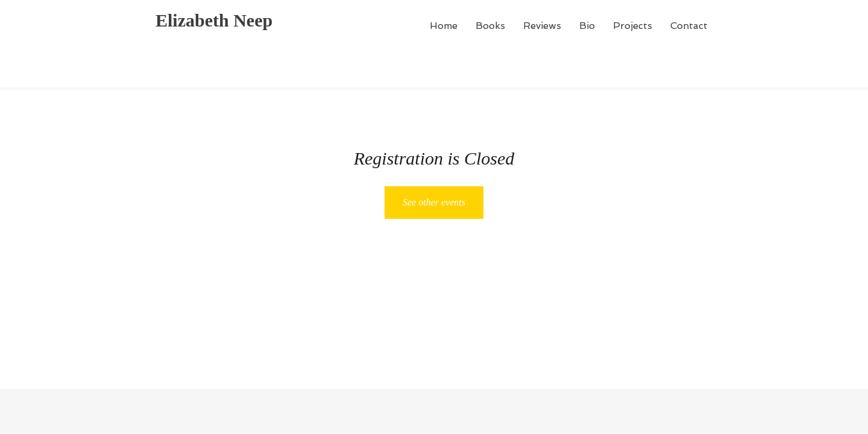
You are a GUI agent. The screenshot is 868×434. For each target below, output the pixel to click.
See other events (434, 202)
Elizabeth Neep (214, 20)
